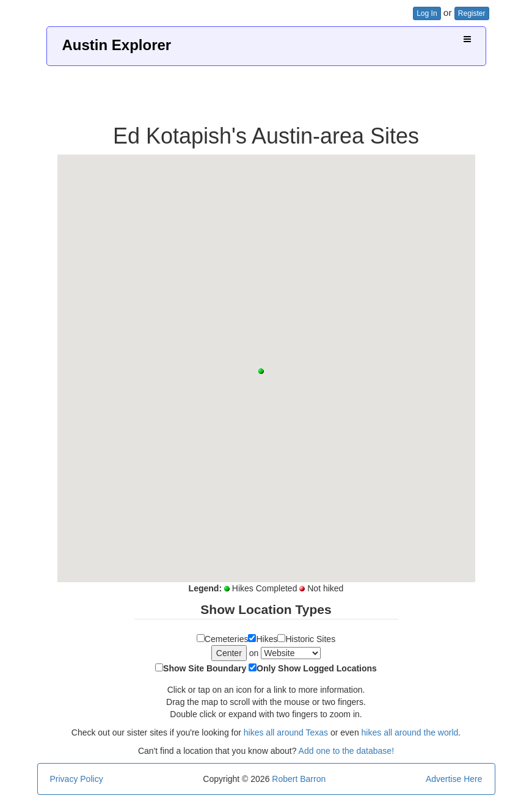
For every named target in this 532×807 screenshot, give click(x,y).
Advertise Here (454, 779)
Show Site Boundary (205, 668)
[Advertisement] (266, 90)
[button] (261, 371)
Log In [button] (427, 13)
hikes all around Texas (286, 732)
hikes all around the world (410, 732)
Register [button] (472, 13)
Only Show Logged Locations (317, 668)
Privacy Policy (77, 779)
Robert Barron (299, 779)
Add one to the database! (346, 751)
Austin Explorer (117, 45)
